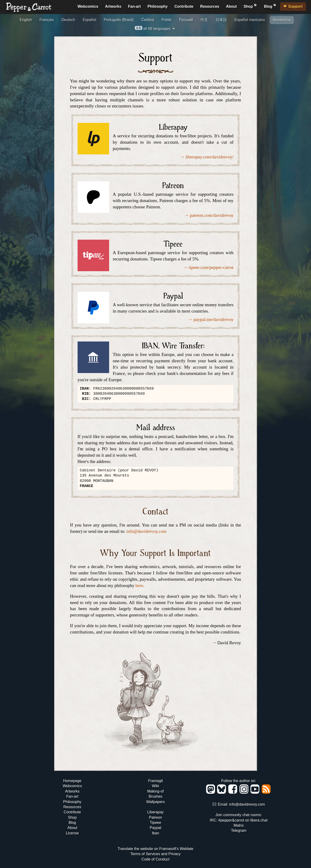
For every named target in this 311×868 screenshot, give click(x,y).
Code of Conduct (155, 859)
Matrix (239, 825)
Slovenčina (282, 20)
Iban (155, 833)
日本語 (221, 20)
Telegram (239, 831)
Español (89, 20)
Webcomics (88, 6)
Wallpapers (155, 802)
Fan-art (134, 6)
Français (47, 20)
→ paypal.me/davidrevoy (211, 319)
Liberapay (155, 812)
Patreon (155, 817)
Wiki (155, 786)
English (26, 20)
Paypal (155, 828)
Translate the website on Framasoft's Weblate (155, 849)
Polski (166, 20)
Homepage (72, 781)
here (139, 585)
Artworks (113, 6)
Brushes (155, 796)
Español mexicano (250, 20)
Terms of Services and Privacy (155, 854)
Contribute (184, 6)
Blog (270, 6)
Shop (250, 6)
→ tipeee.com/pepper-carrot (208, 267)
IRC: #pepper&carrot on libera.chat (239, 820)
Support (295, 6)
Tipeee (155, 823)
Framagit (155, 781)
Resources (210, 6)
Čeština (148, 20)
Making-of (155, 791)
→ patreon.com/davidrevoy (209, 215)
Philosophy (157, 6)
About (231, 6)
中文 (204, 20)
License (72, 833)
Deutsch (68, 20)
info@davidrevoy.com (146, 531)
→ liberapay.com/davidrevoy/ (207, 157)
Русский (186, 20)
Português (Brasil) (119, 20)
